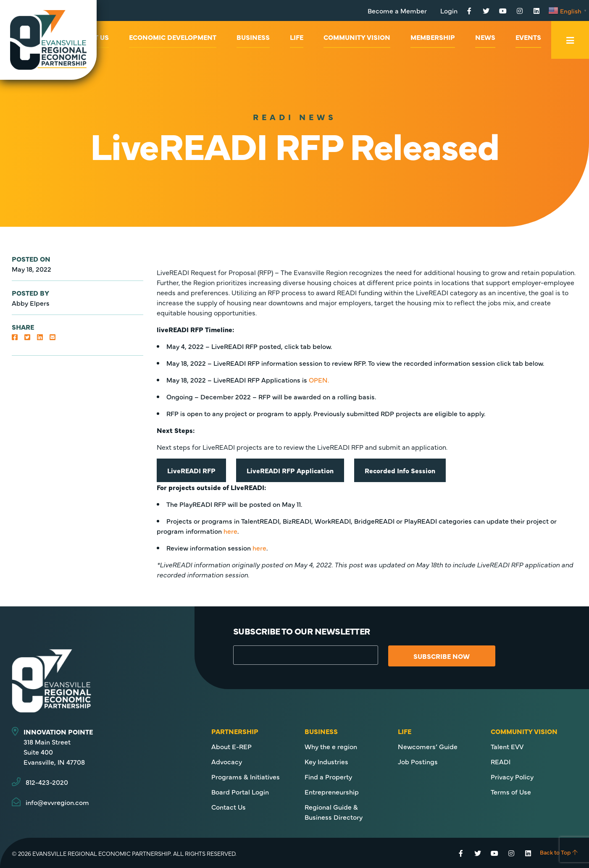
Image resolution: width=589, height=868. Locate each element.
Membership (433, 37)
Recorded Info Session (400, 470)
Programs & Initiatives (246, 776)
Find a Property (328, 776)
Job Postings (418, 761)
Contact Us (229, 807)
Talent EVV (507, 746)
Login (449, 10)
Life (297, 37)
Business (253, 37)
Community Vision (357, 37)
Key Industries (326, 761)
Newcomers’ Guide (428, 746)
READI (501, 761)
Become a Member (397, 10)
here (230, 531)
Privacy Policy (512, 776)
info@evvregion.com (57, 802)
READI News (295, 117)
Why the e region (331, 746)
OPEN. (319, 380)
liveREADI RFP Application (290, 470)
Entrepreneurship (332, 792)
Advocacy (227, 761)
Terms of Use (511, 792)
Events (528, 37)
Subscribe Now (446, 656)
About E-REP (231, 746)
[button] (15, 337)
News (485, 37)
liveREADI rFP (191, 470)
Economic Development (173, 37)
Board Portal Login (240, 792)
